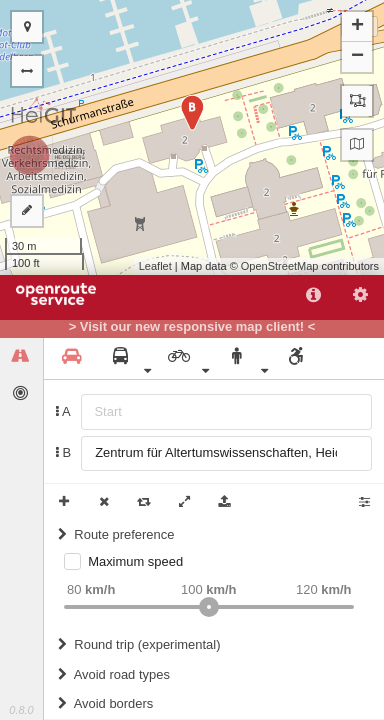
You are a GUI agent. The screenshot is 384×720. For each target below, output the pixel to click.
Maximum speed (135, 561)
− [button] (357, 57)
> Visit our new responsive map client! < (192, 327)
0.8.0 (21, 710)
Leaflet (155, 266)
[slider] (209, 607)
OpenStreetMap (280, 266)
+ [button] (357, 27)
